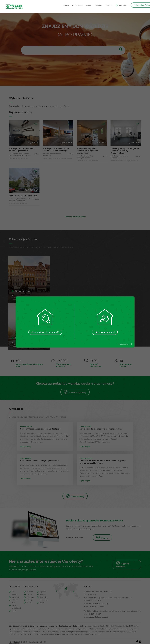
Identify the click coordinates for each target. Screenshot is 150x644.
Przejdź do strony (125, 344)
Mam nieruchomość (105, 332)
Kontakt (75, 5)
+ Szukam (133, 5)
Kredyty (55, 5)
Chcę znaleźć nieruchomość (45, 332)
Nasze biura (43, 5)
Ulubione (88, 5)
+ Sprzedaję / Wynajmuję (111, 5)
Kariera (65, 5)
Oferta (32, 5)
